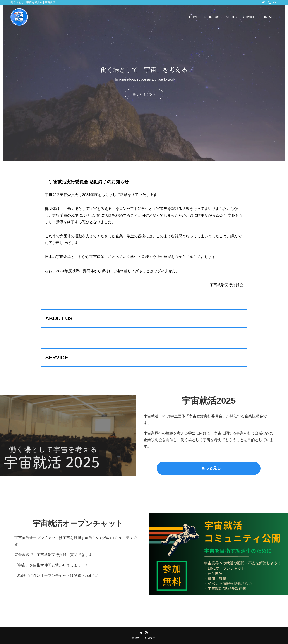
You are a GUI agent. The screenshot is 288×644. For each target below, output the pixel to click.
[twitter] (263, 2)
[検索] (275, 2)
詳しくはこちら (144, 94)
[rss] (269, 2)
